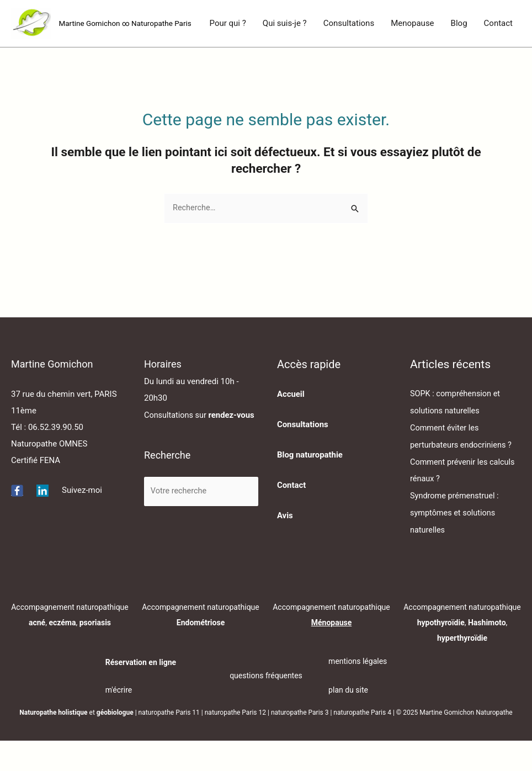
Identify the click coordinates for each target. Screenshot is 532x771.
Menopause (412, 64)
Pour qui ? (228, 64)
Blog (459, 64)
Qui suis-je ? (285, 64)
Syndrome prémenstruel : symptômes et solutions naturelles (456, 544)
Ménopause (332, 652)
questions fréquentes (266, 706)
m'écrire (119, 720)
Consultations (349, 64)
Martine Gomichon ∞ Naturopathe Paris (128, 24)
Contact (498, 64)
